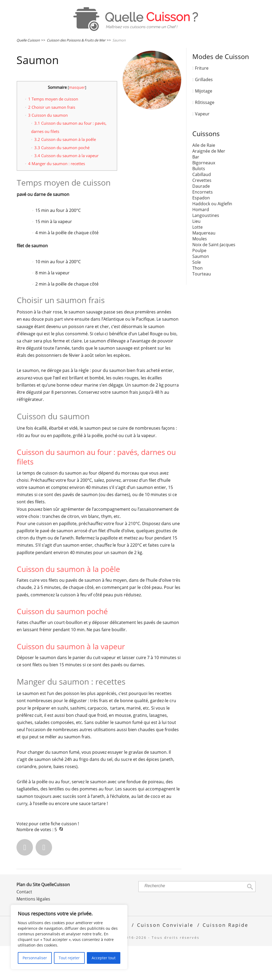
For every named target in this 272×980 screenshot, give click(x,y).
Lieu (196, 256)
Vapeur (202, 148)
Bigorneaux (204, 197)
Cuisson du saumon (48, 149)
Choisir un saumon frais (52, 141)
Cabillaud (202, 209)
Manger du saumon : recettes (57, 198)
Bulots (199, 203)
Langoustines (206, 250)
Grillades (204, 114)
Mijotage (204, 125)
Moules (200, 273)
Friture (202, 102)
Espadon (201, 232)
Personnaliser (35, 958)
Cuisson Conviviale (165, 959)
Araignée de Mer (209, 185)
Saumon (201, 291)
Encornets (203, 226)
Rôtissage (205, 137)
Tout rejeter (69, 958)
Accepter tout (104, 958)
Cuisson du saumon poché (62, 182)
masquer (77, 122)
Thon (197, 302)
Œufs (215, 38)
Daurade (201, 220)
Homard (201, 244)
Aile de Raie (204, 179)
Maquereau (204, 267)
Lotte (197, 261)
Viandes (104, 38)
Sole (197, 296)
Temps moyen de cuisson (53, 133)
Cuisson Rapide (226, 959)
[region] (69, 937)
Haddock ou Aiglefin (212, 238)
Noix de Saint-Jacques (214, 279)
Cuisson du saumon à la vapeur (66, 190)
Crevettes (202, 215)
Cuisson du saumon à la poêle (65, 174)
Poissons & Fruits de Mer (161, 38)
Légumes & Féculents (52, 38)
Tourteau (202, 308)
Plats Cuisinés (41, 55)
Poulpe (199, 285)
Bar (196, 191)
